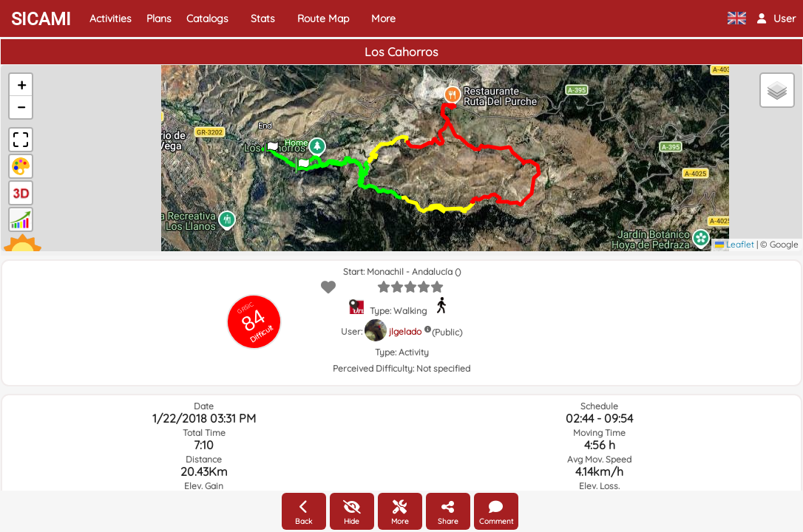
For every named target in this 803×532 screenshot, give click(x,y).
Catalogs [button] (207, 18)
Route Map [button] (323, 18)
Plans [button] (159, 18)
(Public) (447, 332)
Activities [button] (111, 18)
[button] (776, 18)
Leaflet (735, 244)
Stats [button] (263, 18)
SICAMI (41, 19)
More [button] (383, 18)
